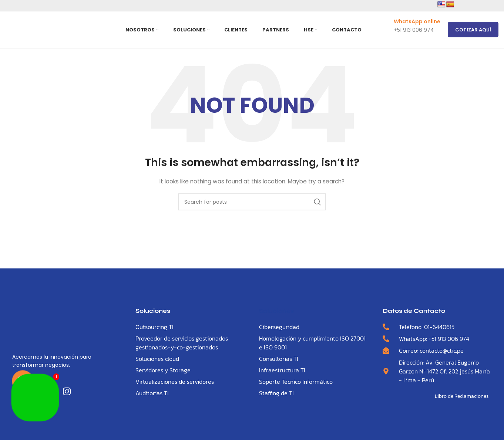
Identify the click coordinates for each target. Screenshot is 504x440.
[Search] (252, 204)
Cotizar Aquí (473, 30)
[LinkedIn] (68, 394)
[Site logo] (58, 30)
